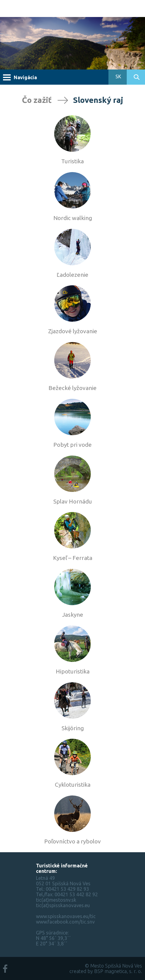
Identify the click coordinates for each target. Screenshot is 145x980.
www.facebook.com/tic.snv (65, 922)
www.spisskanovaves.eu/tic (66, 916)
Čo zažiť (37, 100)
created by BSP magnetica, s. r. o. (106, 971)
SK (118, 76)
